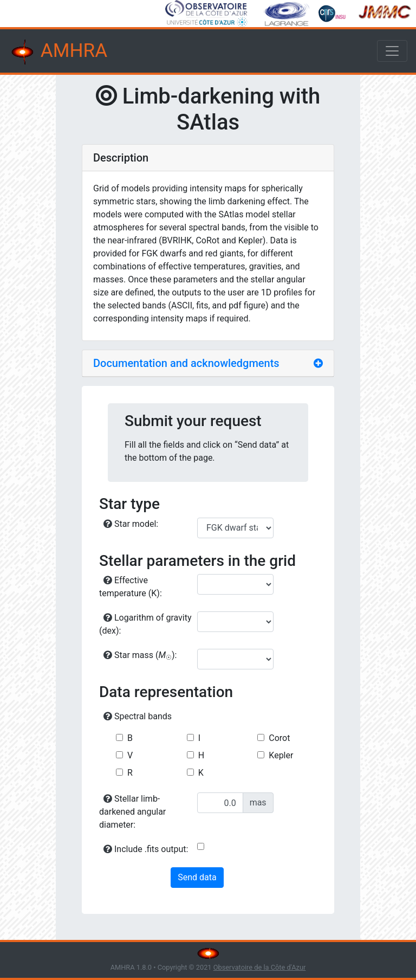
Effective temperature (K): (131, 587)
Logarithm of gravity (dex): (145, 624)
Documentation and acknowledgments (186, 363)
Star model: (131, 524)
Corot (279, 738)
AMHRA (58, 52)
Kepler (281, 755)
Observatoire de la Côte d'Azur (260, 967)
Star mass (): (140, 656)
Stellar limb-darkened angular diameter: (132, 812)
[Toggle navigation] (392, 51)
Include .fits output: (146, 849)
